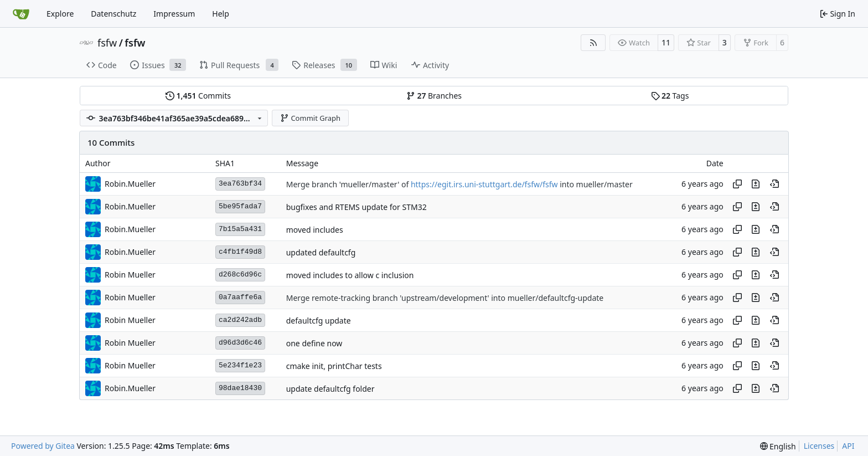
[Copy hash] (737, 184)
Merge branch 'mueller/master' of (348, 184)
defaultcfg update (319, 321)
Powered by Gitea (43, 446)
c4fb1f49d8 (240, 252)
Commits (198, 96)
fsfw (107, 43)
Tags (670, 96)
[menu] (778, 446)
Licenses (819, 446)
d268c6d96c (240, 275)
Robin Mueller (130, 275)
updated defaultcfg (321, 252)
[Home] (21, 14)
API (848, 446)
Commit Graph (310, 118)
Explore (60, 14)
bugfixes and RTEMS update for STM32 (356, 207)
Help (221, 14)
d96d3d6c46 (240, 343)
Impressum (174, 14)
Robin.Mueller (130, 184)
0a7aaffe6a (240, 297)
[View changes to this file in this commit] (756, 184)
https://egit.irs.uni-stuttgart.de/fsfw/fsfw (484, 184)
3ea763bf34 (240, 184)
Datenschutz (113, 14)
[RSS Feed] (593, 43)
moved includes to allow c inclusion (350, 275)
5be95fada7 (240, 206)
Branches (434, 96)
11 (666, 42)
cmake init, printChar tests (334, 366)
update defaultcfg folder (330, 389)
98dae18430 (240, 388)
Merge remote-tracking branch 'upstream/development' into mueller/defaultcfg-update (445, 298)
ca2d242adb (240, 320)
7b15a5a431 (240, 229)
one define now (314, 343)
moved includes (315, 230)
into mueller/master (595, 184)
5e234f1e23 (240, 365)
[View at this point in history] (774, 184)
